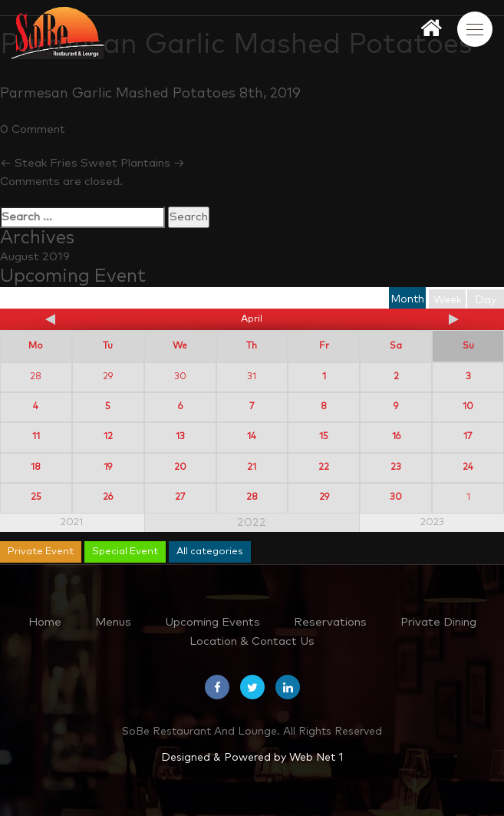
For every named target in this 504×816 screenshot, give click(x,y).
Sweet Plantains (133, 163)
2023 (432, 522)
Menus (113, 622)
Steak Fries (39, 163)
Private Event (41, 552)
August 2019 (35, 257)
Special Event (125, 552)
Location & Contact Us (252, 641)
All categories (210, 552)
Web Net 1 (316, 758)
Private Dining (438, 622)
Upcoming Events (212, 622)
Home (45, 622)
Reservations (330, 622)
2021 (72, 522)
